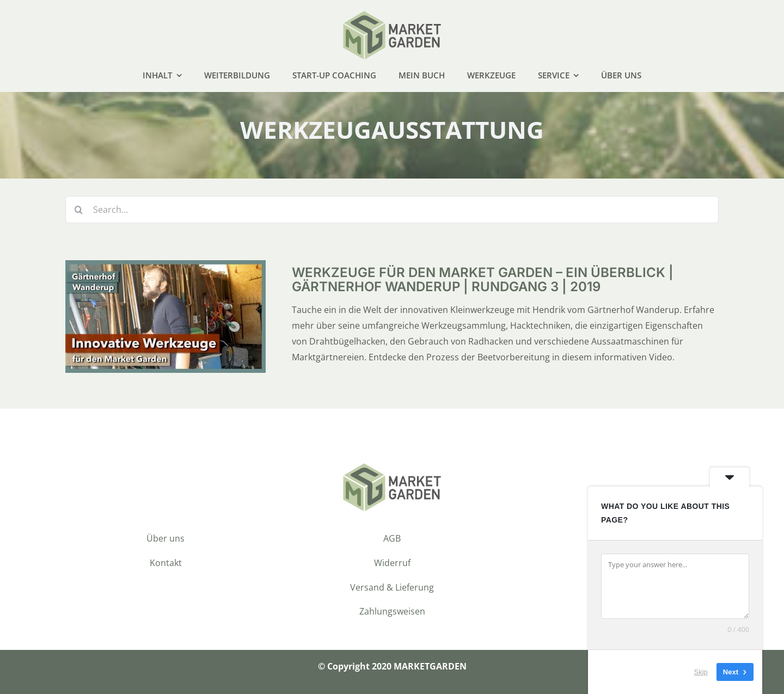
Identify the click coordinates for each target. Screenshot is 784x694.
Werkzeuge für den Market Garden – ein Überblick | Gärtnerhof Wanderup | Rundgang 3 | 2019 (483, 280)
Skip (701, 672)
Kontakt (166, 563)
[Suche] (79, 210)
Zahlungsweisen (392, 611)
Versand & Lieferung (392, 587)
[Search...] (392, 210)
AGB (392, 538)
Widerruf (392, 563)
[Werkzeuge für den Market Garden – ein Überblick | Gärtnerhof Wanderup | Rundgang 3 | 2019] (166, 268)
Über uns (166, 538)
